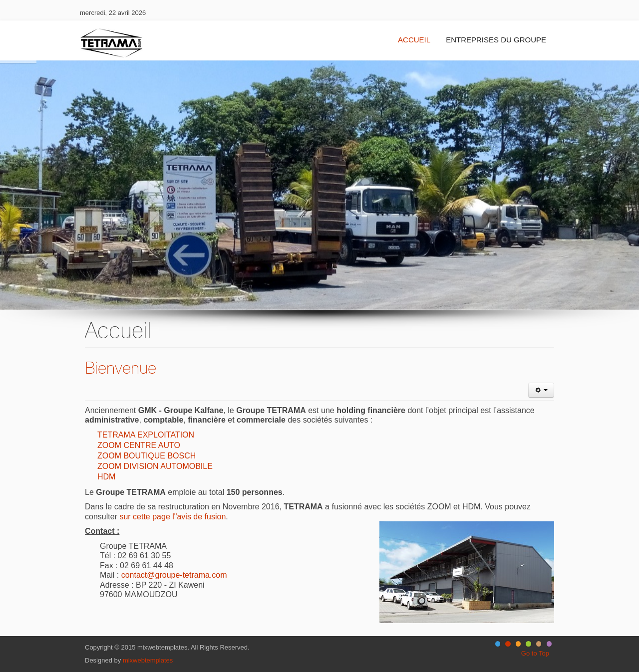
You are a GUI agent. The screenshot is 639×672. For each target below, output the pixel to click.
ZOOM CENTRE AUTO (139, 445)
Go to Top (535, 653)
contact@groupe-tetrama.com (174, 575)
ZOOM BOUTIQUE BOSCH (147, 456)
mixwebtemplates (148, 660)
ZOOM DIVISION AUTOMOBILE (155, 466)
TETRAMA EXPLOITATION (146, 435)
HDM (106, 477)
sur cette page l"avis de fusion (172, 517)
